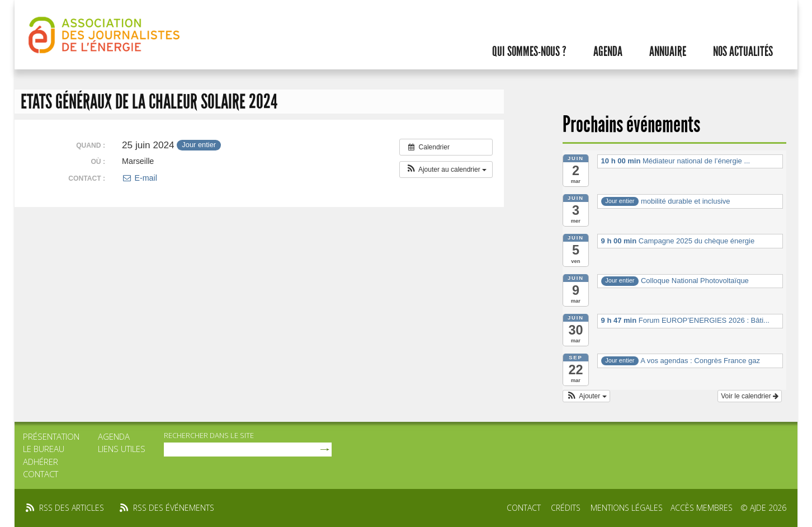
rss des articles (72, 508)
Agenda (608, 51)
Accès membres (702, 508)
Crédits (566, 508)
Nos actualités (743, 51)
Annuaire (668, 51)
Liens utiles (122, 449)
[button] (446, 170)
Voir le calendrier (750, 396)
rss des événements (174, 508)
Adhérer (41, 462)
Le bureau (44, 449)
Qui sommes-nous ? (529, 51)
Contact (41, 474)
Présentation (51, 436)
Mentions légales (627, 508)
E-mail (140, 178)
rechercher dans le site (209, 435)
